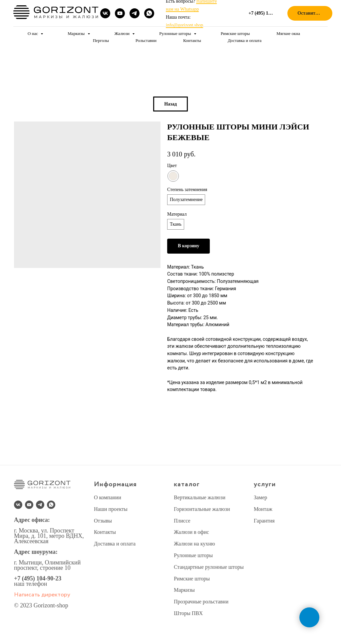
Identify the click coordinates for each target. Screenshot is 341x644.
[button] (310, 13)
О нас (33, 33)
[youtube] (120, 13)
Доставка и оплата (245, 40)
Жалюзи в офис (191, 532)
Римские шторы (235, 33)
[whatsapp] (149, 13)
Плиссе (182, 521)
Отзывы (103, 521)
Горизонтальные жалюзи (202, 509)
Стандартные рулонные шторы (209, 567)
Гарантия (264, 521)
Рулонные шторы (175, 33)
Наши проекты (111, 509)
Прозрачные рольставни (201, 602)
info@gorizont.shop (184, 25)
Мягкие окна (288, 33)
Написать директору (42, 595)
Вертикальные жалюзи (200, 497)
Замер (260, 497)
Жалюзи (123, 33)
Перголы (101, 40)
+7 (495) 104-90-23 (38, 578)
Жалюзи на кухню (194, 544)
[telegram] (135, 13)
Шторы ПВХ (188, 613)
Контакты (192, 40)
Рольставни (146, 40)
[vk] (105, 13)
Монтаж (263, 509)
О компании (108, 497)
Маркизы (77, 33)
